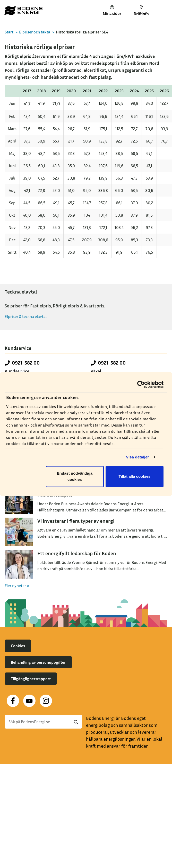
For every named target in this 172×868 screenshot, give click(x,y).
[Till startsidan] (23, 10)
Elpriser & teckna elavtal (26, 316)
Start (9, 32)
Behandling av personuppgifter (38, 662)
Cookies (18, 646)
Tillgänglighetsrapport (31, 679)
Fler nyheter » (17, 586)
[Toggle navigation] (162, 10)
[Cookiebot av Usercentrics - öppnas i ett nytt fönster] (141, 384)
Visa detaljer (137, 457)
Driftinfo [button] (141, 11)
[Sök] (43, 722)
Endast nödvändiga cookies (75, 477)
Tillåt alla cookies (135, 477)
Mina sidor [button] (112, 10)
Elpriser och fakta (35, 32)
